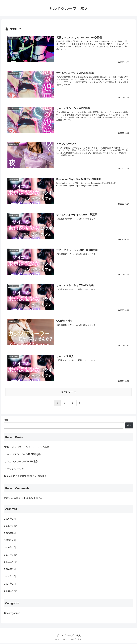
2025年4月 (10, 541)
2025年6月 (10, 534)
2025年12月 (11, 526)
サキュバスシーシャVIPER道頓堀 (23, 455)
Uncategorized (12, 614)
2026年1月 (10, 519)
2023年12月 (11, 591)
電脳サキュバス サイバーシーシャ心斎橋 (27, 448)
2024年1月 (10, 584)
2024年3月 (10, 577)
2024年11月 (11, 563)
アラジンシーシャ (14, 469)
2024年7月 (10, 570)
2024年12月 (11, 555)
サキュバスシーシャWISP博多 (21, 462)
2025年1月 (10, 548)
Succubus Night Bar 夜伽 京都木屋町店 (26, 477)
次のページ (69, 392)
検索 (6, 421)
